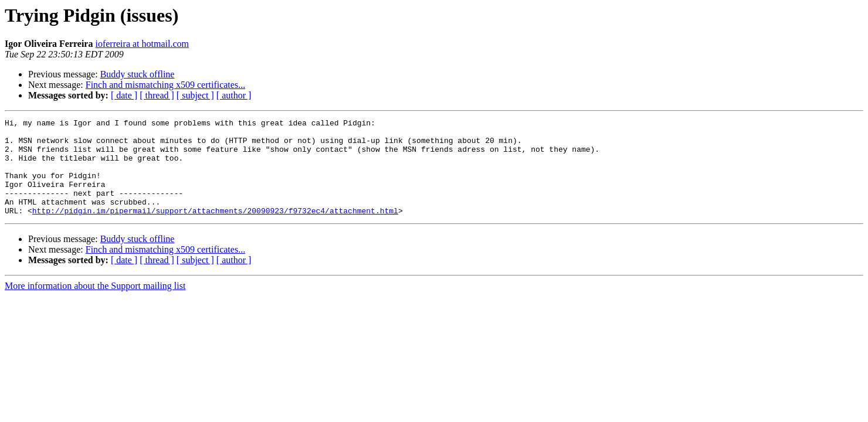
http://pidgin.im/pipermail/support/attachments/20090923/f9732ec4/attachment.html (215, 230)
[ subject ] (195, 95)
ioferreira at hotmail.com (142, 44)
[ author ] (234, 95)
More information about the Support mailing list (95, 305)
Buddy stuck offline (138, 74)
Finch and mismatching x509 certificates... (165, 85)
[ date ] (124, 95)
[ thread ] (157, 95)
